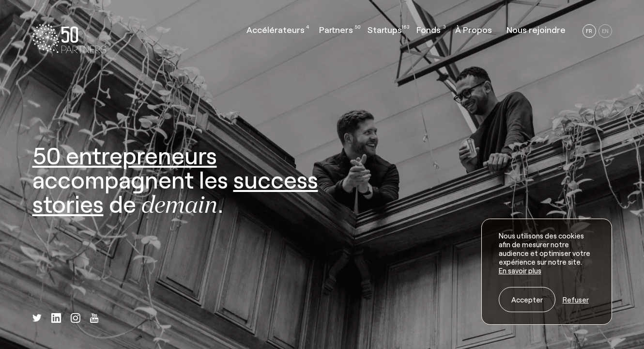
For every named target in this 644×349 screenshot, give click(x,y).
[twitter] (37, 318)
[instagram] (76, 319)
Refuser (576, 300)
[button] (276, 32)
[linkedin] (56, 319)
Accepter (527, 300)
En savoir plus (520, 270)
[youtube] (94, 319)
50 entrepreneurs (125, 155)
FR (589, 31)
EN (605, 31)
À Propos (474, 30)
